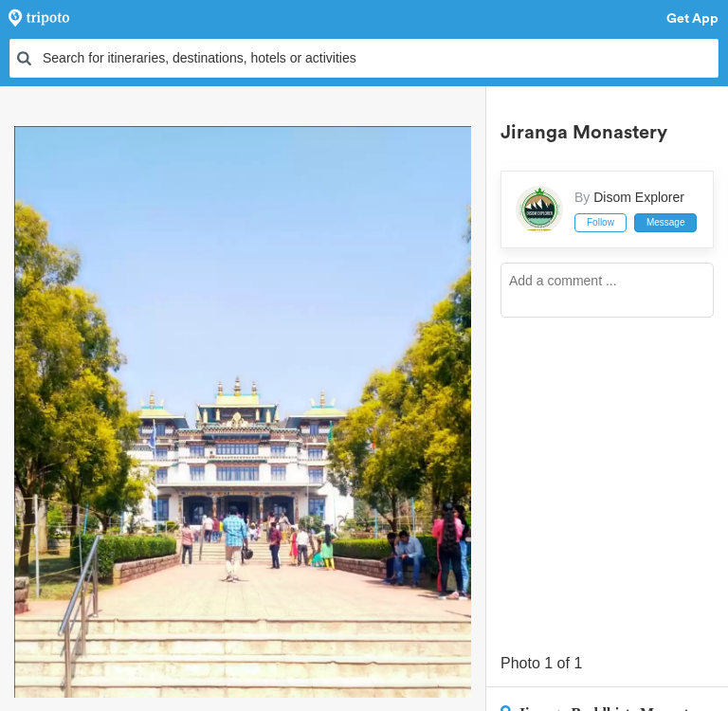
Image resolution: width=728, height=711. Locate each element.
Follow (601, 222)
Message (666, 222)
